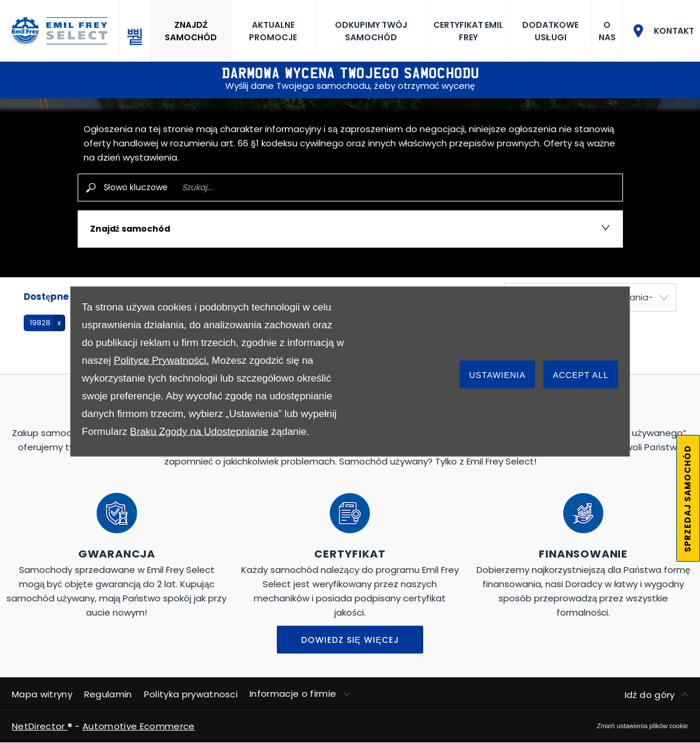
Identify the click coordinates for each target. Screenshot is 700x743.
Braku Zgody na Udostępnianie (199, 432)
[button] (44, 323)
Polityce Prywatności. (162, 361)
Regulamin (108, 694)
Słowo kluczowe (136, 187)
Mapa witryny (42, 694)
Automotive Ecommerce (138, 726)
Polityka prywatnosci (191, 694)
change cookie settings (643, 726)
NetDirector (40, 726)
